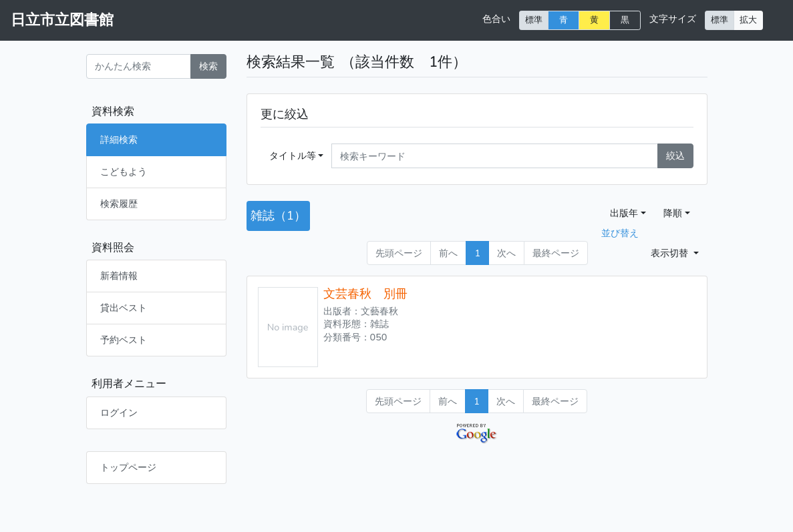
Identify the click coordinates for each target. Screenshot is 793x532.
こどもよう (124, 172)
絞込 (675, 156)
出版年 (624, 213)
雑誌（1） (278, 216)
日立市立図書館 (62, 20)
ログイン (119, 413)
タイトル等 (293, 156)
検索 (208, 66)
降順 (673, 213)
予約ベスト (124, 340)
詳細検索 (119, 140)
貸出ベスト (124, 308)
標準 (534, 20)
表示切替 (671, 253)
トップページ (128, 467)
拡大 (748, 20)
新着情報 (119, 276)
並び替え (620, 233)
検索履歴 (119, 204)
